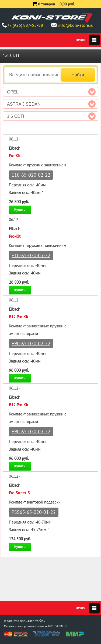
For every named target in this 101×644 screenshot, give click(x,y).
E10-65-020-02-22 (31, 175)
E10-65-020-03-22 (31, 255)
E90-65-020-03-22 (31, 432)
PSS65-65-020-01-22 (34, 512)
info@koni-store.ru (76, 25)
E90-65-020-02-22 (31, 343)
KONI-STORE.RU (58, 626)
